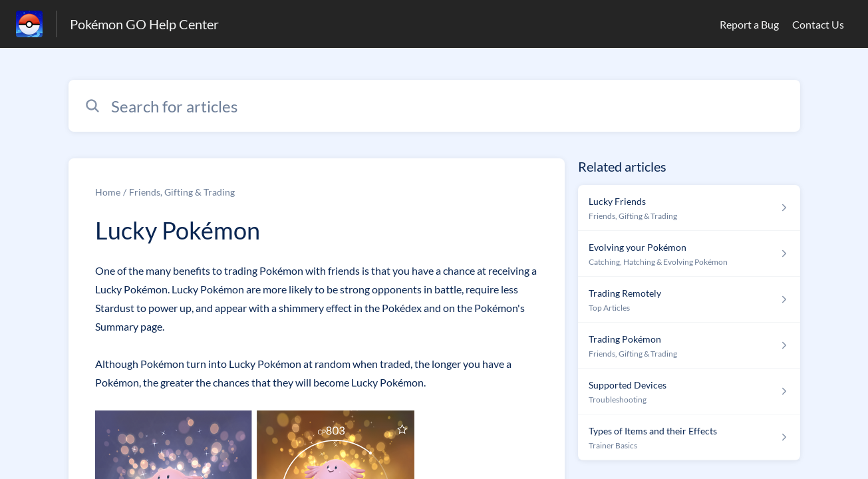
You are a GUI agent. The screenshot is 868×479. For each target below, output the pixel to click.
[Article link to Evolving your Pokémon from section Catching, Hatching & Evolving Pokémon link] (689, 254)
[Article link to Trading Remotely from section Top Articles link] (689, 300)
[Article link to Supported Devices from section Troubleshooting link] (689, 392)
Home (108, 192)
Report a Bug (749, 24)
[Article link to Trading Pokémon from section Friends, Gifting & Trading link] (689, 346)
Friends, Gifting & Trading (182, 192)
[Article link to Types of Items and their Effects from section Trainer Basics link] (689, 437)
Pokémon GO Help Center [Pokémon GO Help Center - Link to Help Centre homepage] (144, 24)
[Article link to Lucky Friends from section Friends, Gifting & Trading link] (689, 208)
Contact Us (818, 24)
